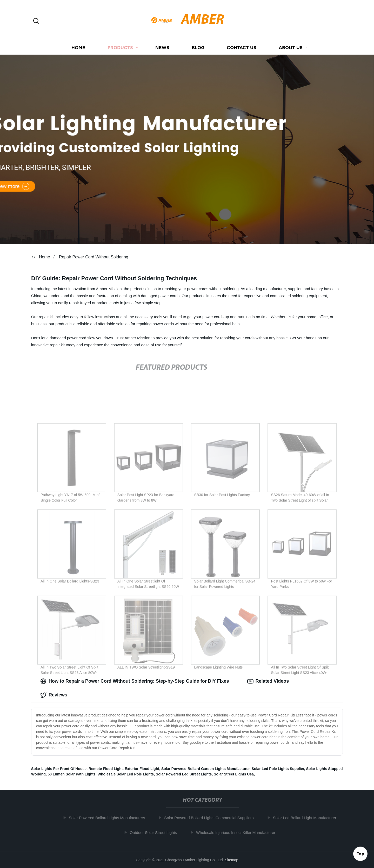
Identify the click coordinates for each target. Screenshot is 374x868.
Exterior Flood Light (142, 769)
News (162, 47)
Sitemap (232, 860)
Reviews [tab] (54, 695)
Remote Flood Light (106, 769)
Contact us (242, 47)
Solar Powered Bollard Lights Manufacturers (109, 818)
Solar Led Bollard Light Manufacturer (306, 818)
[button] (36, 21)
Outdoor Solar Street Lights (155, 833)
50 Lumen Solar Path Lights (72, 774)
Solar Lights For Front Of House (59, 769)
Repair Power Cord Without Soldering (94, 257)
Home (78, 47)
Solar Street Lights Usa (234, 774)
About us (291, 47)
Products (120, 47)
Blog (198, 47)
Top (360, 854)
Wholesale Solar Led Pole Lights (126, 774)
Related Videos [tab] (268, 681)
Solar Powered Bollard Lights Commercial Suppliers (211, 818)
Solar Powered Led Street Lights (184, 774)
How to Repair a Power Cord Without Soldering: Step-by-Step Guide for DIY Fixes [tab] (135, 681)
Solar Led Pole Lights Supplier (278, 769)
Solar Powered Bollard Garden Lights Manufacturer (205, 769)
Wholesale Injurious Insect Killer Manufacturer (238, 833)
